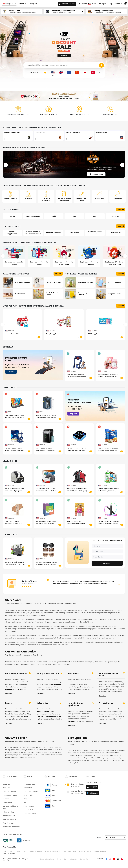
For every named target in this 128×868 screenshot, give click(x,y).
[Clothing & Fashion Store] (107, 12)
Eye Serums (74, 233)
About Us (6, 784)
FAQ (25, 803)
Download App (29, 784)
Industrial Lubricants (54, 233)
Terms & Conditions (47, 859)
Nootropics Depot (33, 216)
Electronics (73, 673)
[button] (116, 4)
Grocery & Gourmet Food (109, 675)
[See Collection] (64, 164)
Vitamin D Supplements (12, 233)
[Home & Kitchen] (110, 136)
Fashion (9, 703)
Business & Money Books (95, 233)
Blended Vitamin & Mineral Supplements (33, 233)
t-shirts (26, 716)
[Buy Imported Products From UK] (39, 256)
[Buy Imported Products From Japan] (64, 256)
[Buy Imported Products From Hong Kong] (114, 256)
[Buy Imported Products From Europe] (89, 256)
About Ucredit (29, 806)
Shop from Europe (9, 853)
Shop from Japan (36, 851)
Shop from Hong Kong (53, 851)
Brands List (28, 788)
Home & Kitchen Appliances (76, 704)
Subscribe (107, 563)
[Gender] (107, 557)
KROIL (95, 216)
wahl (74, 216)
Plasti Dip (116, 216)
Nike (15, 714)
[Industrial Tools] (21, 12)
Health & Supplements (16, 673)
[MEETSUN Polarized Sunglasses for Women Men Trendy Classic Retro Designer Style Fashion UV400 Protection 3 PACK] (48, 554)
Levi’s (23, 714)
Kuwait (111, 837)
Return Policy (28, 795)
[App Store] (92, 788)
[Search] (64, 65)
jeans (11, 719)
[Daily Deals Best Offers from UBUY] (95, 406)
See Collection (96, 174)
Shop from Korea (70, 851)
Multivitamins (116, 233)
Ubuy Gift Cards (30, 814)
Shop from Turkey (101, 851)
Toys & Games (106, 703)
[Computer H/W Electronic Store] (64, 12)
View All (121, 210)
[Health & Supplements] (18, 136)
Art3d (54, 216)
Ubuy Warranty (8, 823)
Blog (25, 799)
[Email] (107, 551)
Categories (33, 4)
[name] (107, 546)
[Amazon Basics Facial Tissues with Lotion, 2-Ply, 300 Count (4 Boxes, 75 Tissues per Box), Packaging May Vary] (48, 514)
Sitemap (6, 799)
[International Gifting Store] (33, 365)
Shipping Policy (8, 812)
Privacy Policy (62, 859)
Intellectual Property (10, 795)
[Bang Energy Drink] (64, 326)
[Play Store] (92, 794)
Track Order (7, 803)
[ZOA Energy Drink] (106, 326)
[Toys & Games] (49, 136)
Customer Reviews (31, 791)
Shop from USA (8, 851)
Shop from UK (21, 851)
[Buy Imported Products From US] (14, 256)
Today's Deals (9, 4)
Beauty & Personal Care (48, 673)
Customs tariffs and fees (10, 807)
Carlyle (12, 216)
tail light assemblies (53, 716)
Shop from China (85, 851)
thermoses (72, 721)
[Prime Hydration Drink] (22, 326)
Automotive (42, 703)
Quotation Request (10, 791)
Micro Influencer (9, 816)
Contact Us (7, 788)
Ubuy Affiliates (29, 810)
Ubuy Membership (9, 819)
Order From (33, 72)
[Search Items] (101, 65)
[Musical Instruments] (80, 136)
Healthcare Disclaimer (11, 827)
